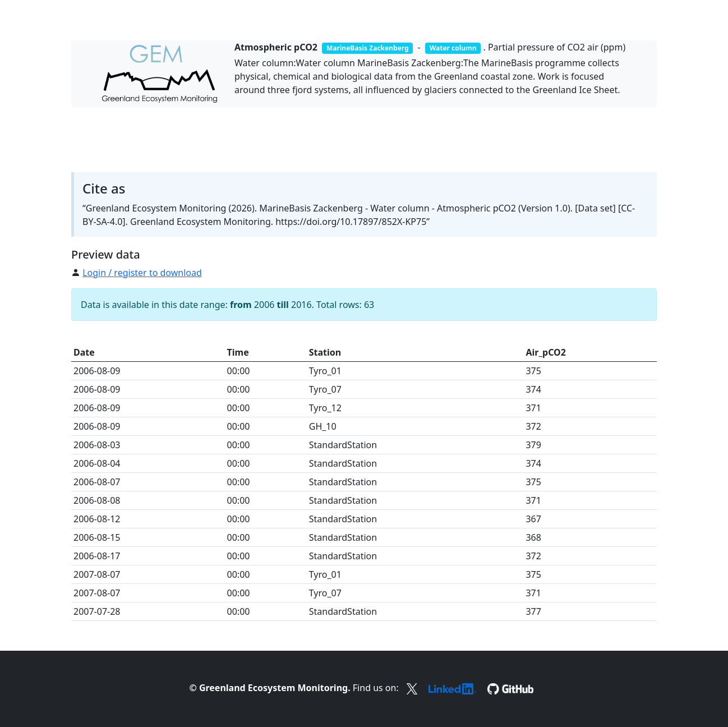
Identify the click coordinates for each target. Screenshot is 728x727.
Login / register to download (142, 273)
